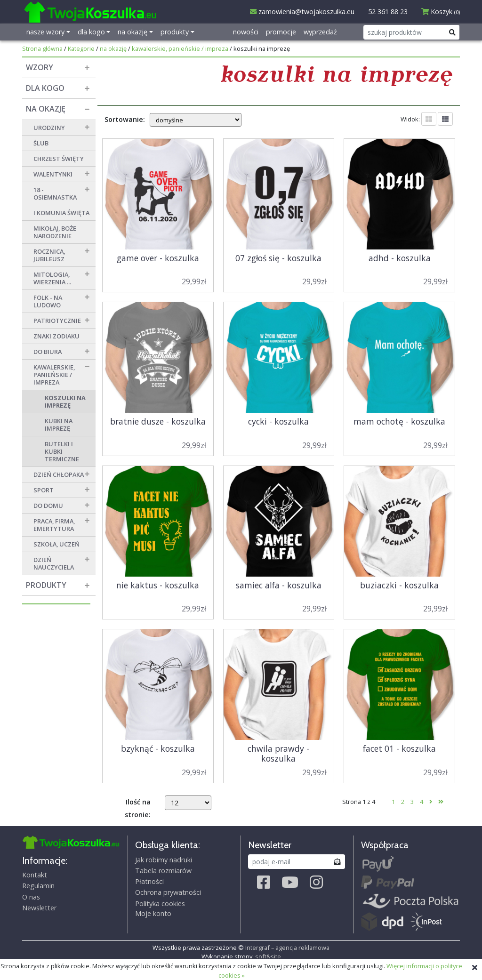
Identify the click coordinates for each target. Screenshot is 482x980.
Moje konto (153, 913)
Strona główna (42, 48)
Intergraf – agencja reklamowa (287, 948)
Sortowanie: (125, 119)
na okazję (113, 48)
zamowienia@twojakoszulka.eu (302, 12)
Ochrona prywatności (168, 892)
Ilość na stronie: (138, 808)
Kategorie (81, 48)
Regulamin (38, 886)
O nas (31, 897)
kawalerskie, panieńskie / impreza (180, 48)
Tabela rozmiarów (163, 871)
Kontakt (35, 875)
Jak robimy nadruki (164, 860)
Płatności (149, 881)
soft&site (268, 956)
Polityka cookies (160, 904)
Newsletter (39, 908)
